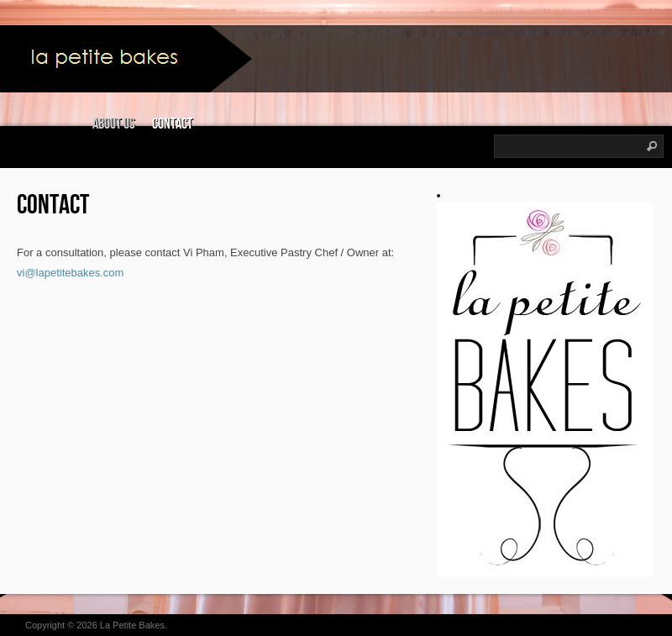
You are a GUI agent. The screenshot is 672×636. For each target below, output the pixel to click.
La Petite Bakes (132, 625)
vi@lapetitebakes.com (70, 273)
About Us (114, 124)
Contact (172, 124)
